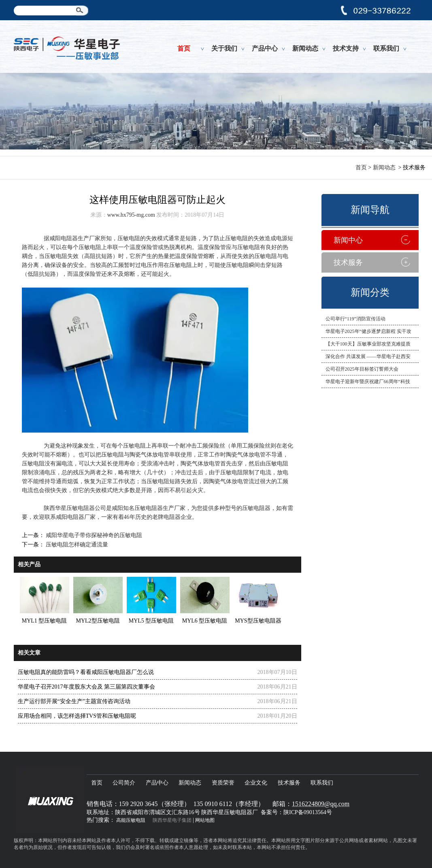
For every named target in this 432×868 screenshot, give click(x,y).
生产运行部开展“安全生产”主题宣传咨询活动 (74, 701)
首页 (184, 48)
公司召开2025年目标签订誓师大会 (362, 369)
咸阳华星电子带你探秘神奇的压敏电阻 (94, 535)
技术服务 (348, 262)
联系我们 (386, 48)
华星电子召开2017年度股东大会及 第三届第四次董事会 (87, 687)
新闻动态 (305, 48)
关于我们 (224, 48)
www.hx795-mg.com (131, 215)
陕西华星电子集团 (172, 820)
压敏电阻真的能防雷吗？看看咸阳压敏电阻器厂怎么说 (86, 672)
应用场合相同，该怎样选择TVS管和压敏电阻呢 (77, 716)
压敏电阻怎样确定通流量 (77, 545)
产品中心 (265, 48)
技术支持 (346, 48)
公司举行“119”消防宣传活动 (355, 319)
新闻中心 (348, 240)
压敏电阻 (134, 446)
